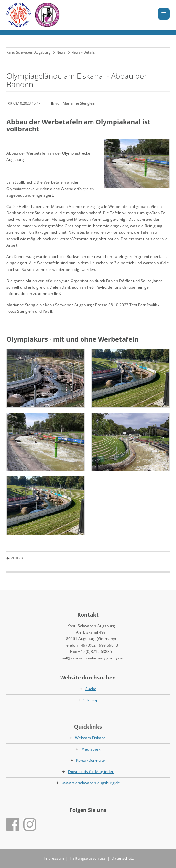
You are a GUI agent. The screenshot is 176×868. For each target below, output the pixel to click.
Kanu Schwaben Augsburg (28, 52)
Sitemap (91, 700)
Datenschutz (123, 858)
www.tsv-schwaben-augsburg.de (91, 783)
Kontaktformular (91, 760)
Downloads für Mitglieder (91, 772)
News (61, 52)
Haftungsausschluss (88, 858)
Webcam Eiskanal (91, 738)
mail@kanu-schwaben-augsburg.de (91, 658)
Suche (91, 689)
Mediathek (91, 749)
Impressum (54, 858)
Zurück (17, 558)
